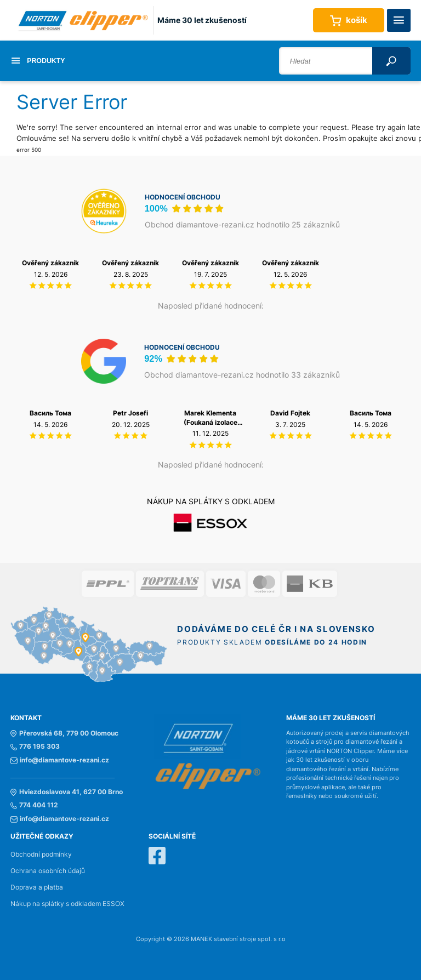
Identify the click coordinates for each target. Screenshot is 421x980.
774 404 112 (34, 805)
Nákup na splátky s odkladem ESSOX (67, 904)
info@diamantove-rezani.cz (60, 760)
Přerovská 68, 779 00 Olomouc (64, 733)
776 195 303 (35, 747)
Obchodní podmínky (41, 854)
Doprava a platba (37, 887)
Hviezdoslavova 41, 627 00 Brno (67, 792)
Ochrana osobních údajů (48, 871)
